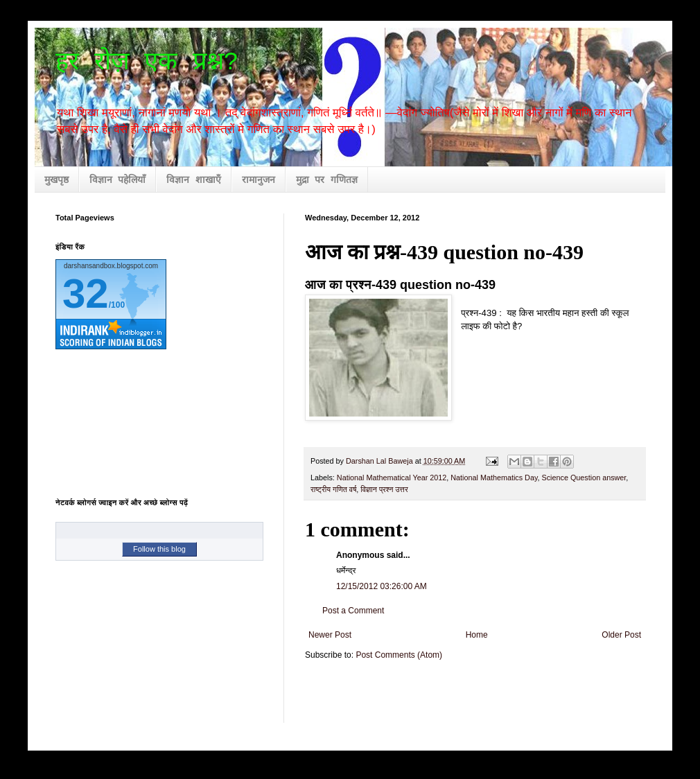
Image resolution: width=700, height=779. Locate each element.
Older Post (621, 635)
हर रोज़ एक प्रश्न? (147, 63)
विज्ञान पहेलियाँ (117, 180)
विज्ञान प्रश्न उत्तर (384, 489)
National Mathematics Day (494, 478)
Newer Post (330, 635)
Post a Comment (353, 611)
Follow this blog (159, 549)
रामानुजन (259, 180)
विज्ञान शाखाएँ (193, 180)
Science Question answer (584, 478)
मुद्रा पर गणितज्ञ (327, 180)
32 (86, 294)
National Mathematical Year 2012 (392, 478)
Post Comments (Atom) (399, 655)
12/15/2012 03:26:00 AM (382, 586)
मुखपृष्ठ (56, 180)
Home (477, 635)
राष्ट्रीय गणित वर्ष (333, 489)
